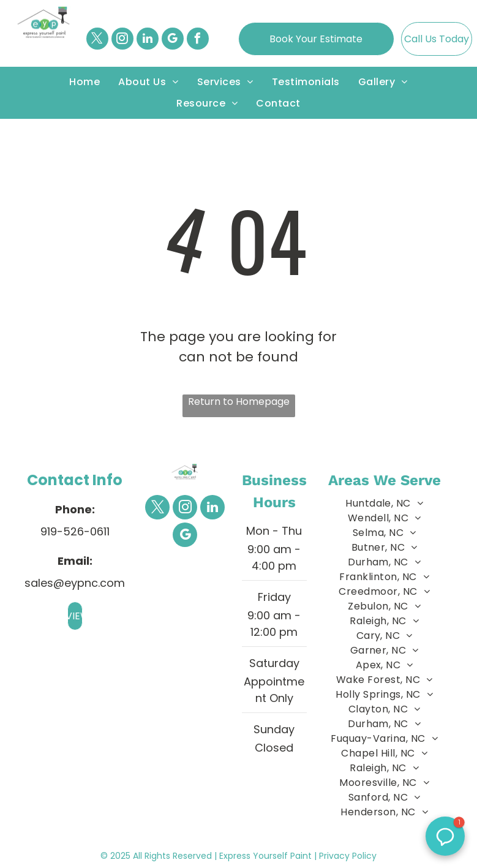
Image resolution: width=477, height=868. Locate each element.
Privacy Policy (348, 856)
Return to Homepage (239, 402)
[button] (445, 836)
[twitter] (97, 40)
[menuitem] (85, 82)
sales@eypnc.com (75, 583)
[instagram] (122, 40)
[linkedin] (148, 40)
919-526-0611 (75, 531)
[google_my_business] (173, 40)
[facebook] (198, 40)
